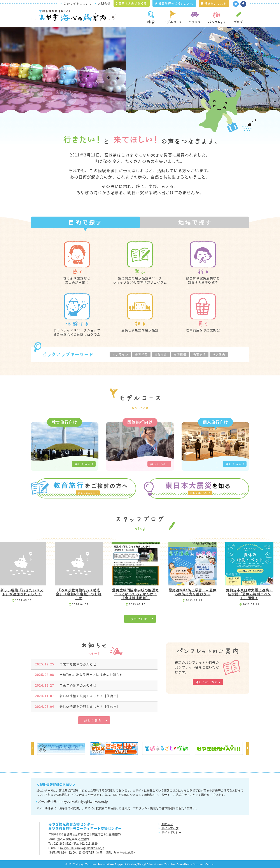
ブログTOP (139, 619)
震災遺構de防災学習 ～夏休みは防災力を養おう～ (193, 592)
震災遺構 (180, 354)
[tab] (85, 222)
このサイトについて (78, 3)
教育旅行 (199, 354)
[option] (61, 748)
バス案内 (219, 354)
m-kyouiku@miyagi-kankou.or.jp (84, 801)
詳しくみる (83, 464)
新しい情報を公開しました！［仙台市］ (78, 696)
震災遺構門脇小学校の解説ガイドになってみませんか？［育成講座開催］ (136, 594)
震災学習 (141, 354)
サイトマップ (170, 828)
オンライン (120, 354)
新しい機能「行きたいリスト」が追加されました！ (23, 592)
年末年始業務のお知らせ (66, 664)
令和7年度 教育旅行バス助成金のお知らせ (79, 675)
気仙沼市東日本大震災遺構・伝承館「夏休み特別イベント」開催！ (250, 594)
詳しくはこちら (207, 682)
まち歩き (161, 354)
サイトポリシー (171, 832)
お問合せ (104, 3)
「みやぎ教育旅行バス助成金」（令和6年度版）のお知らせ (80, 594)
